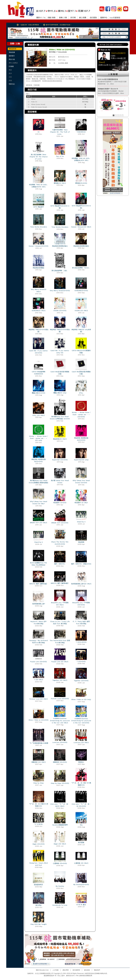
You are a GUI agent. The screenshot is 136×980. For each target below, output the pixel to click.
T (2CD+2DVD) (81, 642)
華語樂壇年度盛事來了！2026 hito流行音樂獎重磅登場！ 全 (112, 82)
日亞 (10, 77)
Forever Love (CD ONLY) (39, 699)
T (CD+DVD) (81, 662)
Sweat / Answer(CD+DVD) (39, 246)
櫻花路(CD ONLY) (60, 183)
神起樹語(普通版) (39, 268)
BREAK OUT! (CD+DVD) (60, 523)
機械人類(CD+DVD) (39, 393)
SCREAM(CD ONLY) (39, 311)
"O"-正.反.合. (39, 824)
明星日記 (12, 84)
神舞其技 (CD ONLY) (39, 762)
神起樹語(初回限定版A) (60, 246)
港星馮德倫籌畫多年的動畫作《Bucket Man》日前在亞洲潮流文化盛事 (111, 91)
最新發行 (12, 56)
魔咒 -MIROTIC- (60, 564)
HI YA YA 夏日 (81, 905)
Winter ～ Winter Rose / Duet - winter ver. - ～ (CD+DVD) (81, 415)
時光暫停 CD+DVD (60, 503)
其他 (10, 81)
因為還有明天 (39, 885)
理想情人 (81, 762)
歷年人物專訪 (13, 63)
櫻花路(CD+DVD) (81, 183)
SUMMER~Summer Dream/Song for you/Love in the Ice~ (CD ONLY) (60, 721)
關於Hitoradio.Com (42, 970)
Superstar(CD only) (81, 460)
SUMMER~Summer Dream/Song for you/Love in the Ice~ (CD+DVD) (81, 721)
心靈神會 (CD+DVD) (60, 863)
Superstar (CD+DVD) (60, 460)
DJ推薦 (11, 66)
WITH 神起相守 (39, 207)
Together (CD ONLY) (60, 680)
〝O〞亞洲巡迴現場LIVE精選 (39, 743)
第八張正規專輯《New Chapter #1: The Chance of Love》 (39, 157)
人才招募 (56, 970)
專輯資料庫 (13, 49)
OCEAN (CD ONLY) (81, 311)
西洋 (10, 73)
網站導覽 (66, 970)
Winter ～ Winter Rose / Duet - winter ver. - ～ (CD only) (39, 438)
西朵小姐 (12, 59)
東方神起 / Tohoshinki (58, 52)
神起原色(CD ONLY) (60, 439)
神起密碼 (81, 542)
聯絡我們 (97, 970)
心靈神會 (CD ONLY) (81, 863)
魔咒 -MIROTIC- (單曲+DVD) (81, 564)
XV (39, 132)
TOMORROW (81, 132)
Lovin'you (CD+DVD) (60, 742)
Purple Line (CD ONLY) (60, 662)
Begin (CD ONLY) (60, 844)
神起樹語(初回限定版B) (81, 246)
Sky (81, 825)
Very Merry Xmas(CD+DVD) (60, 291)
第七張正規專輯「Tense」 (81, 268)
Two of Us (60, 156)
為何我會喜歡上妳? (39, 604)
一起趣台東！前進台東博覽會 (29, 25)
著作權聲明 (76, 970)
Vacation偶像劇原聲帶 (60, 825)
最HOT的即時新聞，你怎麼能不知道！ (59, 25)
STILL (81, 393)
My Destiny (60, 886)
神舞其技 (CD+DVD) (60, 762)
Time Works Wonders (39, 227)
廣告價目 (87, 970)
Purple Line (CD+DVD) (39, 662)
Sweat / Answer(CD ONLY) (81, 227)
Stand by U (81, 522)
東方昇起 (39, 905)
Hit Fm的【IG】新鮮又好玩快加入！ (112, 45)
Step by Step (39, 783)
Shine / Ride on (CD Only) (81, 699)
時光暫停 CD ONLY (81, 503)
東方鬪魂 (81, 843)
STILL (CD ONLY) (39, 415)
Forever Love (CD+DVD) (60, 699)
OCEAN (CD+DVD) (60, 311)
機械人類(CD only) (60, 393)
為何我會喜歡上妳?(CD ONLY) (81, 584)
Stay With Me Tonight (39, 924)
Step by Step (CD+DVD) (60, 783)
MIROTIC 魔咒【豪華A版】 (39, 584)
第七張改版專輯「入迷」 (60, 271)
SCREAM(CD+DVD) (81, 291)
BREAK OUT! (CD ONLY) (39, 523)
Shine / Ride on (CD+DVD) (39, 720)
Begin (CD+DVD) (39, 844)
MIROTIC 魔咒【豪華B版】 (60, 583)
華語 (10, 70)
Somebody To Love (60, 905)
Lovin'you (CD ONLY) (81, 743)
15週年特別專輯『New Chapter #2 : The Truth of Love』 (60, 132)
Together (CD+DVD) (81, 681)
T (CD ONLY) (39, 680)
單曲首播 (12, 52)
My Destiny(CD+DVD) (81, 885)
